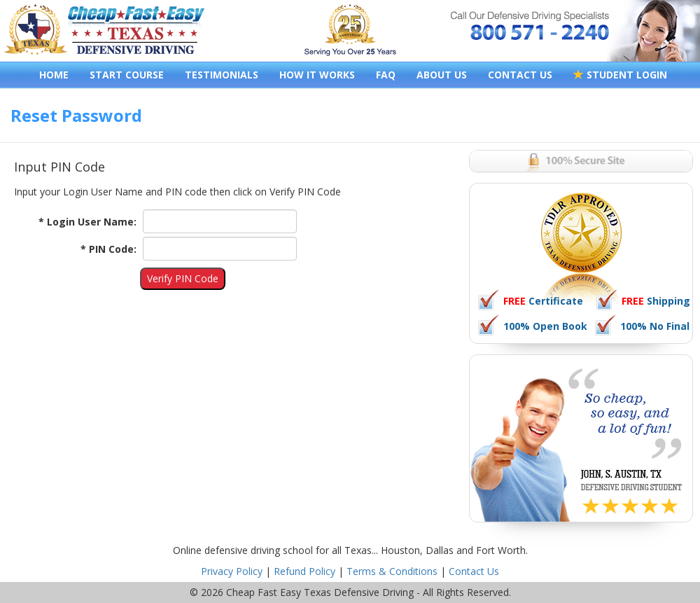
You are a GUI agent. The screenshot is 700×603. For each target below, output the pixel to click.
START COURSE (127, 75)
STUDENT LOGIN (620, 75)
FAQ (386, 75)
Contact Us (474, 571)
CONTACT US (520, 75)
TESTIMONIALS (222, 75)
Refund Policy (304, 571)
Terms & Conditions (392, 571)
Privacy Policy (232, 571)
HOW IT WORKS (317, 75)
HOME (54, 75)
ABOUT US (442, 75)
